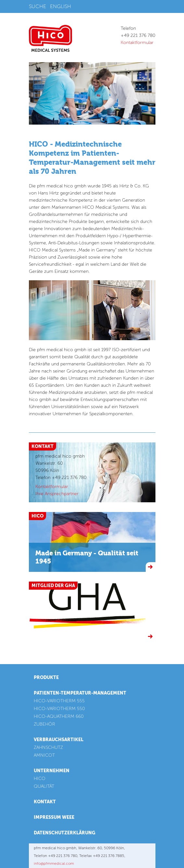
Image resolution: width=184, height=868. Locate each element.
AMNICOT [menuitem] (44, 755)
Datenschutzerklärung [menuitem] (65, 833)
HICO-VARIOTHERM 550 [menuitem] (59, 709)
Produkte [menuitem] (46, 678)
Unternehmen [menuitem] (52, 771)
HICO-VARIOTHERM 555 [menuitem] (59, 701)
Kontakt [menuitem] (45, 802)
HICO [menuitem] (40, 779)
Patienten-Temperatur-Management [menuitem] (80, 693)
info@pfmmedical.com (54, 863)
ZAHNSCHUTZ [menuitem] (48, 747)
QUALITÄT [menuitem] (44, 786)
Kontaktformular (137, 43)
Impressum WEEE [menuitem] (54, 817)
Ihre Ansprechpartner (57, 494)
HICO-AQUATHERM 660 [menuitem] (59, 716)
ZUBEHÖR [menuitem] (44, 724)
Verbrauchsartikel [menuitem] (59, 740)
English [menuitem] (61, 6)
